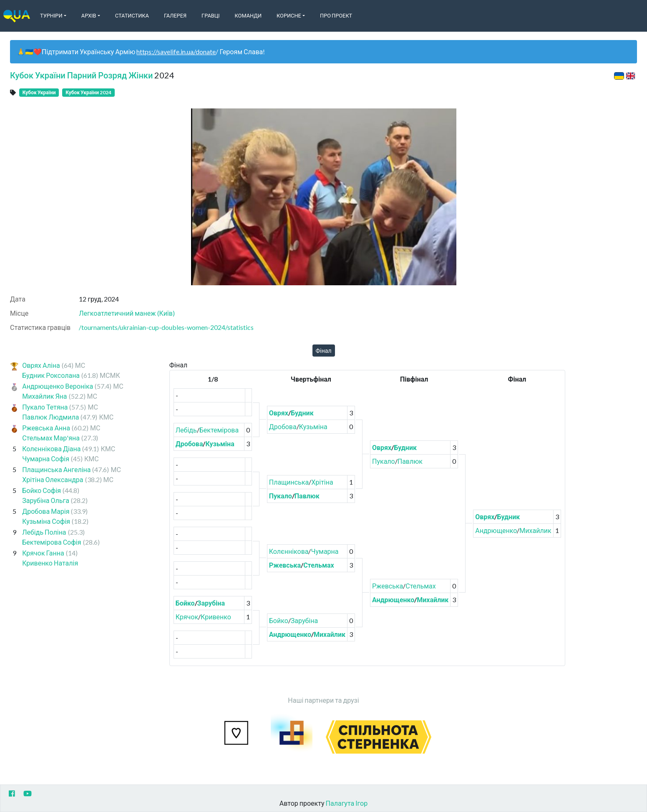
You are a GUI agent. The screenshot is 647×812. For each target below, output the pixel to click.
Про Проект (336, 15)
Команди (248, 15)
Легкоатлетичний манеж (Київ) (127, 313)
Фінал (324, 351)
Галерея (175, 15)
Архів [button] (89, 15)
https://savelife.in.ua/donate (176, 52)
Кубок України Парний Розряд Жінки (81, 75)
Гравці (211, 15)
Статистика (132, 15)
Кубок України (39, 92)
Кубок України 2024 (88, 92)
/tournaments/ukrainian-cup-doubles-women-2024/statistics (166, 327)
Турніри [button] (51, 15)
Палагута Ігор (347, 803)
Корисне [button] (289, 15)
